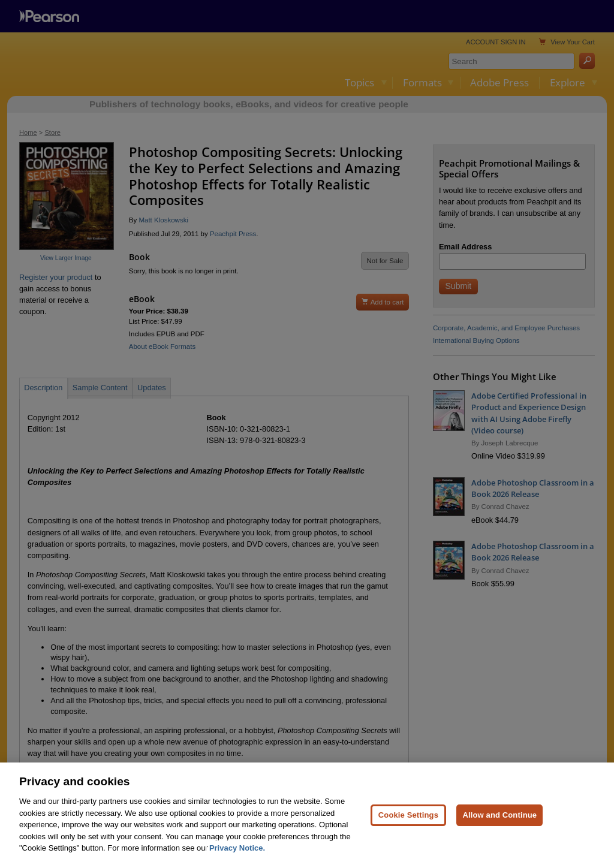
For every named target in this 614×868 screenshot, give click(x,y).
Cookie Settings (408, 815)
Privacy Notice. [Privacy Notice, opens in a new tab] (237, 848)
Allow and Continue (499, 815)
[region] (307, 815)
